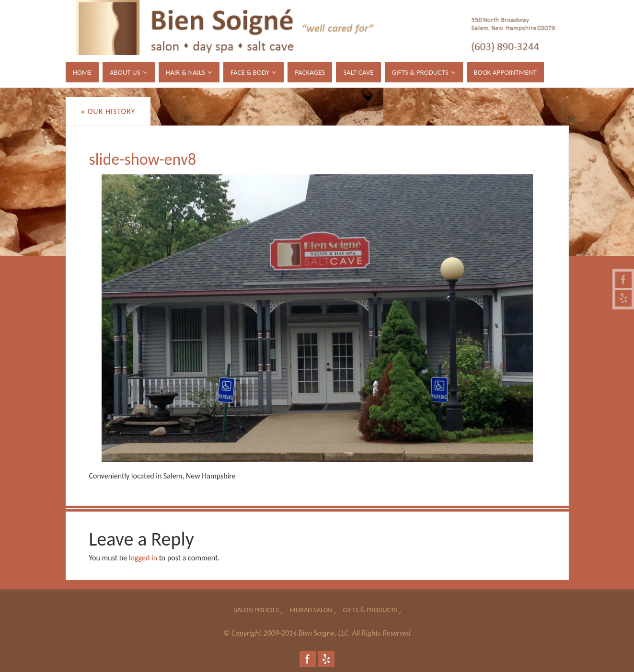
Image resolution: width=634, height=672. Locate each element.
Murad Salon (311, 610)
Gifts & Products (370, 610)
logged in (143, 558)
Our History (108, 111)
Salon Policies (256, 610)
